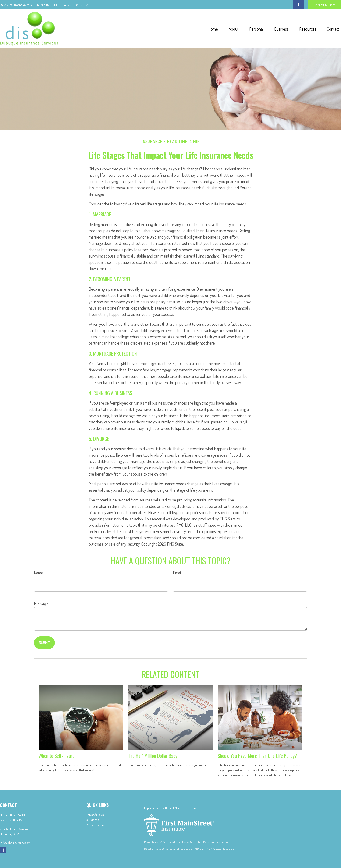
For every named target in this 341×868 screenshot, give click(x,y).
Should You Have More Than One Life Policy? (257, 756)
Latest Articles (95, 815)
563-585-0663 (75, 5)
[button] (213, 29)
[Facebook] (298, 5)
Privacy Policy (151, 842)
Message (41, 603)
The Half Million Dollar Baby (153, 756)
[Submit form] (44, 643)
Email (177, 573)
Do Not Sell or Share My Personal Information (206, 842)
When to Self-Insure (57, 756)
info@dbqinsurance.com (15, 843)
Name (39, 573)
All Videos (93, 820)
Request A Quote (325, 5)
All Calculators (95, 825)
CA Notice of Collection (171, 842)
